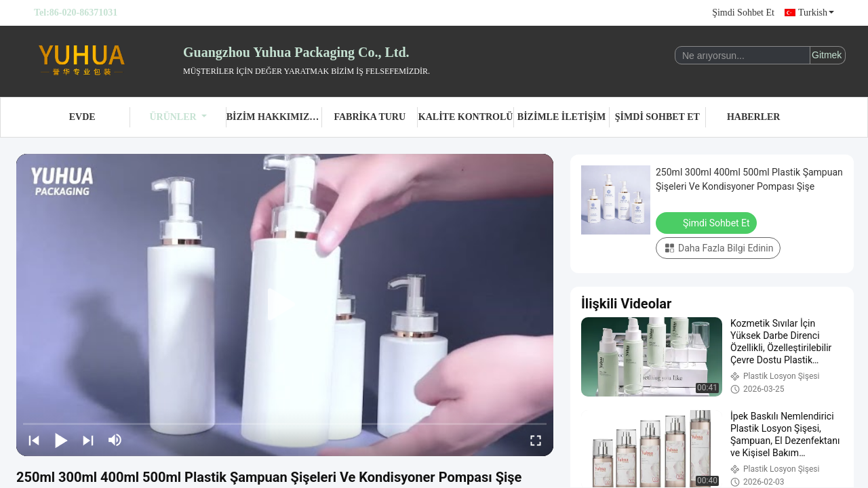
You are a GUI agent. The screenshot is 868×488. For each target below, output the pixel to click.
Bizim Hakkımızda (274, 117)
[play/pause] (61, 440)
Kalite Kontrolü (466, 117)
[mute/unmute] (115, 440)
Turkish (816, 13)
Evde (82, 117)
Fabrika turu (370, 117)
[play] (285, 305)
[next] (88, 440)
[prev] (34, 440)
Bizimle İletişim (561, 117)
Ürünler (178, 117)
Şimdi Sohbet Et (743, 13)
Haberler (754, 117)
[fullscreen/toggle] (536, 440)
